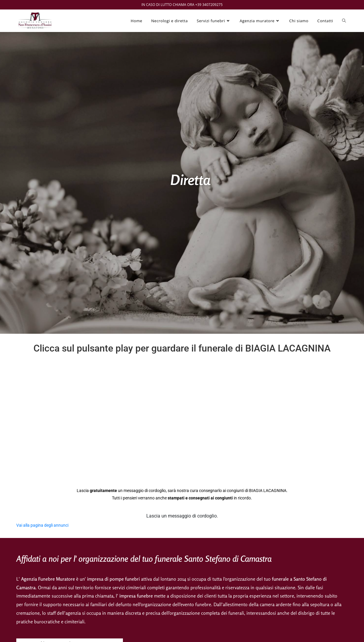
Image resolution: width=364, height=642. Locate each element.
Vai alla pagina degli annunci (42, 525)
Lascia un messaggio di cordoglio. (182, 516)
